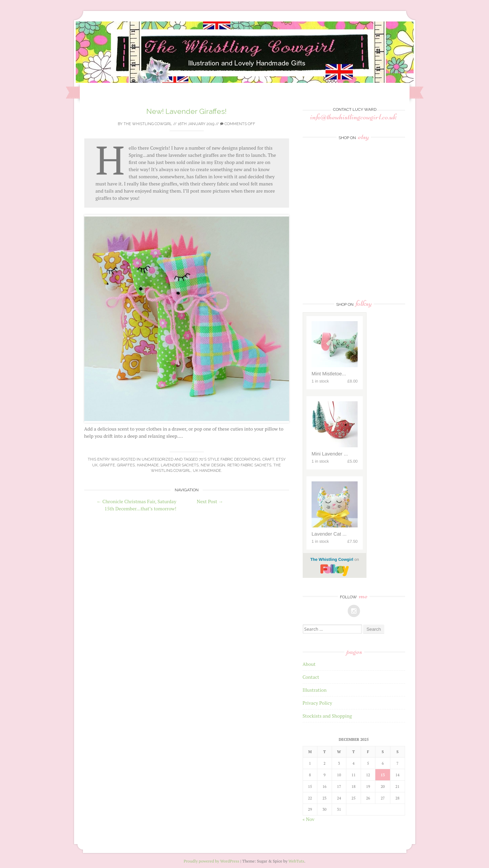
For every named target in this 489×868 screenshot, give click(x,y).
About (309, 664)
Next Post (210, 501)
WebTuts (296, 861)
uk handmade (207, 471)
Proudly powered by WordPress (211, 861)
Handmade (148, 465)
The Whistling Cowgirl (148, 124)
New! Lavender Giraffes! (186, 111)
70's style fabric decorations (230, 459)
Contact (311, 677)
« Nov (309, 819)
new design (213, 465)
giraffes (126, 465)
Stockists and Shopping (327, 716)
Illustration (315, 690)
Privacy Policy (318, 703)
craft (268, 459)
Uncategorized (157, 459)
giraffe (107, 465)
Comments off (238, 124)
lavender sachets (180, 465)
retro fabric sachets (249, 465)
